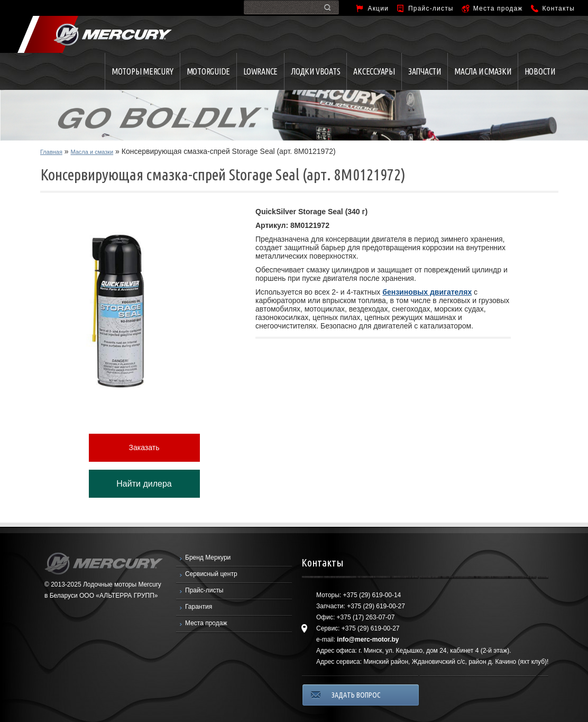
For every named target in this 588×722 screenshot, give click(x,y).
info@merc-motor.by (368, 639)
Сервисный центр (211, 574)
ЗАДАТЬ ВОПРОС (356, 695)
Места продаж (498, 8)
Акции (378, 8)
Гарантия (199, 607)
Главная (51, 152)
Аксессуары (374, 71)
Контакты (559, 8)
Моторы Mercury (143, 71)
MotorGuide (209, 71)
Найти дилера (144, 484)
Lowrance (260, 71)
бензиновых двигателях (427, 292)
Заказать (144, 447)
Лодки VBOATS (315, 71)
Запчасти (425, 71)
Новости (540, 71)
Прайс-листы (431, 8)
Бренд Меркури (208, 558)
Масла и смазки (483, 71)
